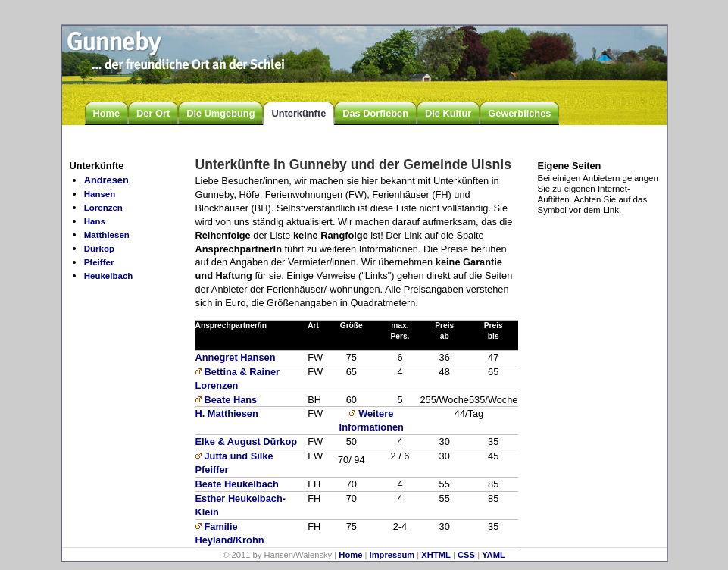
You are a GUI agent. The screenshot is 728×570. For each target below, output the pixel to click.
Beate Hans (231, 400)
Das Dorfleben (375, 113)
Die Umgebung (220, 113)
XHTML (436, 555)
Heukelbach (109, 276)
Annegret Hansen (236, 357)
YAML (494, 555)
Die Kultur (448, 113)
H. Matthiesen (227, 413)
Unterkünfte (298, 113)
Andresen (106, 180)
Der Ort (153, 113)
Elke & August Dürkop (247, 442)
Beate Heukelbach (237, 484)
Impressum (392, 555)
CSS (466, 555)
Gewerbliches (519, 113)
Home (107, 113)
